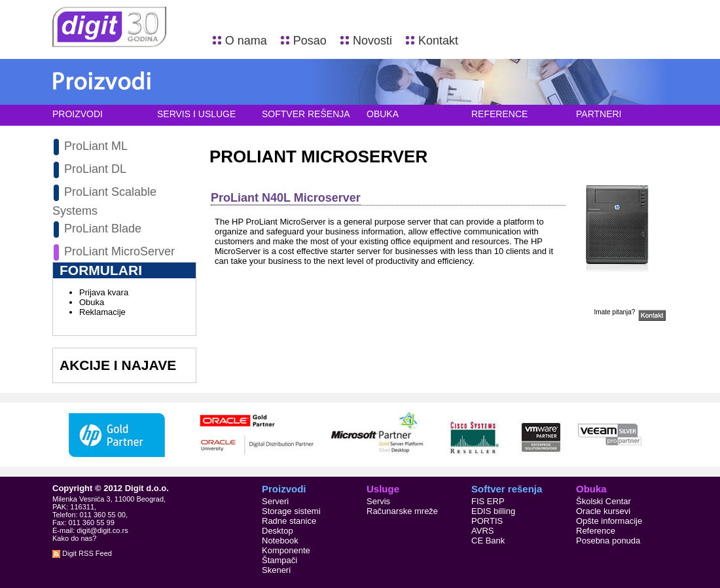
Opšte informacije (609, 521)
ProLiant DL (95, 169)
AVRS (482, 531)
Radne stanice (289, 521)
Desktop (278, 531)
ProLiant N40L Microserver (286, 198)
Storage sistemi (291, 511)
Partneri (599, 114)
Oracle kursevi (603, 511)
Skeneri (276, 570)
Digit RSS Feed (82, 553)
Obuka (383, 114)
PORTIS (487, 521)
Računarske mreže (402, 511)
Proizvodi (78, 114)
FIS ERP (488, 501)
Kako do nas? (74, 538)
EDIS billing (493, 511)
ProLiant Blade (103, 229)
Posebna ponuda (608, 541)
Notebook (280, 541)
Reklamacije (102, 312)
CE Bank (488, 541)
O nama (246, 41)
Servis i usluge (196, 114)
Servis (378, 501)
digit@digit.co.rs (102, 530)
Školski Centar (603, 501)
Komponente (286, 550)
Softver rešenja (306, 114)
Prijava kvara (104, 292)
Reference (499, 114)
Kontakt (438, 41)
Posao (310, 41)
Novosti (372, 41)
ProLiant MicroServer (119, 251)
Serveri (275, 501)
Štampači (279, 560)
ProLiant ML (96, 146)
